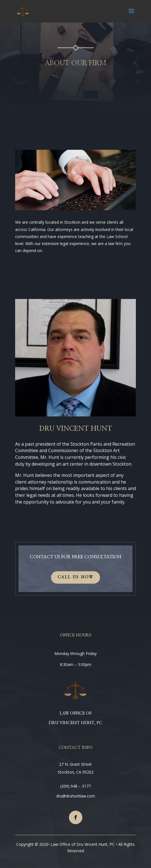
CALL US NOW (76, 577)
